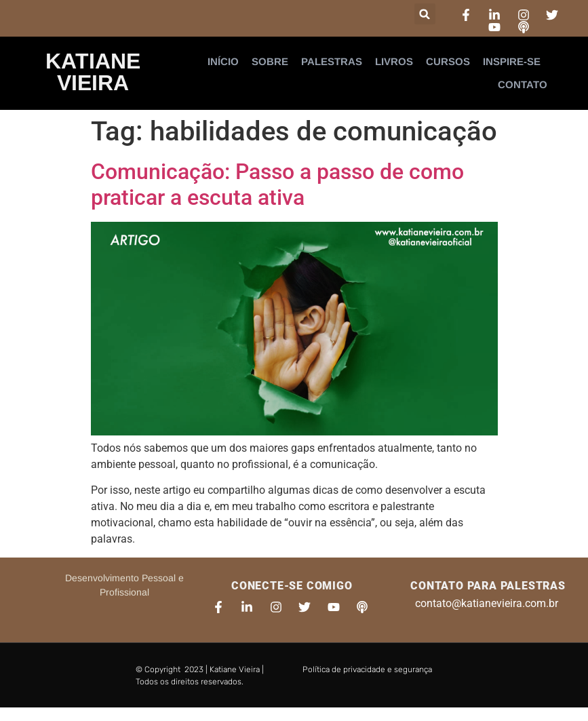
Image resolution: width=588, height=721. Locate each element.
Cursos (448, 61)
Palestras (332, 61)
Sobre (270, 61)
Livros (394, 61)
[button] (425, 14)
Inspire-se (512, 61)
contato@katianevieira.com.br (487, 603)
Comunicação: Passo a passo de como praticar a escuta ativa (277, 184)
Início (223, 61)
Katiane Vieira (93, 72)
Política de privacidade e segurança (367, 669)
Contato (523, 84)
